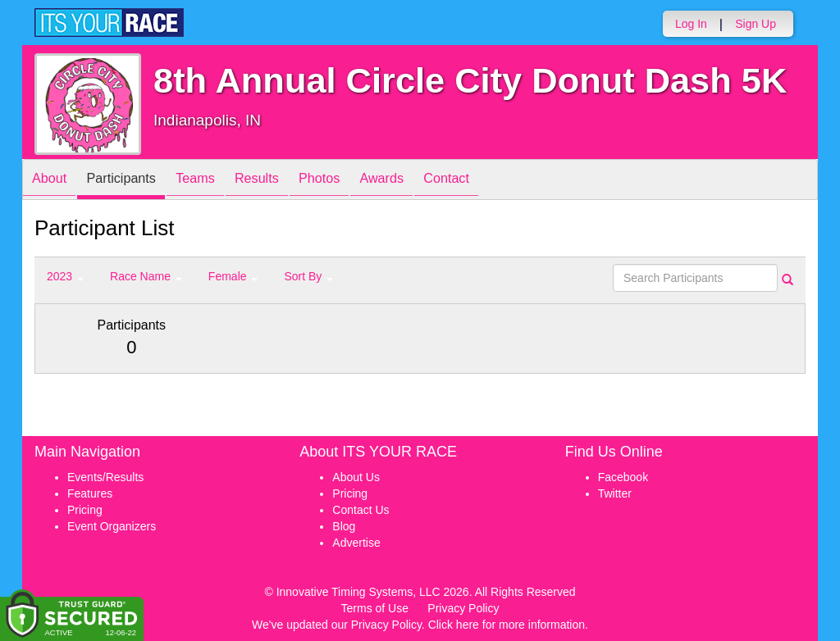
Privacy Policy (463, 608)
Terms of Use (375, 608)
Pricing (85, 510)
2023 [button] (65, 276)
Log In (691, 24)
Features (90, 493)
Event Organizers (112, 526)
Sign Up (756, 24)
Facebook (623, 477)
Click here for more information (507, 625)
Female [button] (233, 276)
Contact (500, 181)
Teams (216, 181)
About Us (356, 477)
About (53, 181)
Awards (427, 181)
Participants (134, 181)
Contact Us (361, 510)
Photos (356, 181)
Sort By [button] (308, 276)
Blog (344, 526)
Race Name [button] (146, 276)
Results (285, 181)
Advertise (356, 543)
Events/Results (105, 477)
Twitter (615, 493)
